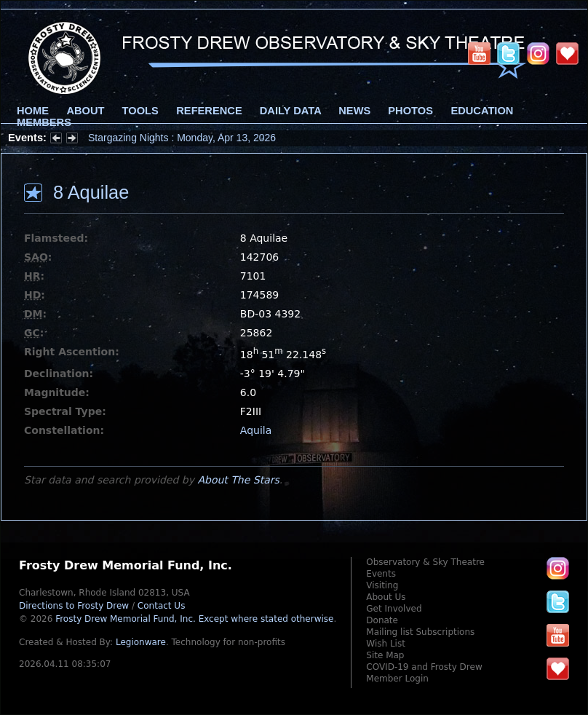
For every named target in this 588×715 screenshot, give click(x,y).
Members (44, 122)
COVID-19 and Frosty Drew (424, 667)
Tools (140, 111)
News (354, 111)
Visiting (382, 585)
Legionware (141, 642)
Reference (209, 111)
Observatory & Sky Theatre (425, 562)
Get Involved (394, 609)
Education (482, 111)
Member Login (397, 679)
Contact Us (162, 606)
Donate (382, 620)
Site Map (385, 655)
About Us (386, 597)
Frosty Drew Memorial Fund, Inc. (194, 619)
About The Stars (238, 480)
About (85, 111)
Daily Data (290, 111)
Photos (410, 111)
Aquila (256, 430)
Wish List (386, 644)
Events (381, 574)
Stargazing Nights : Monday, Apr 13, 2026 (182, 138)
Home (33, 111)
